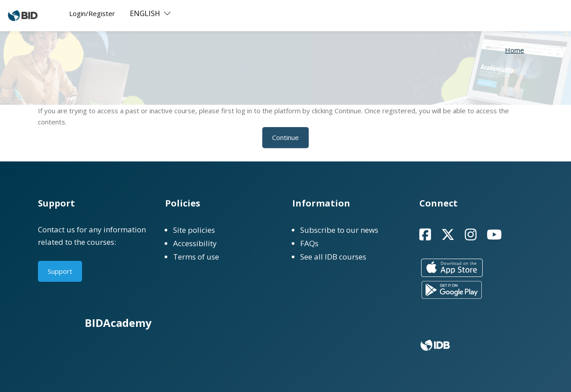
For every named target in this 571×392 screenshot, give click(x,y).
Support (60, 271)
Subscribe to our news (339, 230)
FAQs (309, 243)
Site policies (194, 230)
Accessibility (195, 243)
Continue (285, 137)
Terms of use (196, 257)
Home (515, 50)
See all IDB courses (333, 257)
